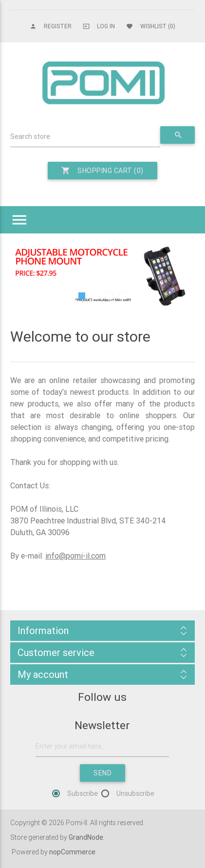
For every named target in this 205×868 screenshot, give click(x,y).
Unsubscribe (135, 793)
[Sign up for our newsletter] (102, 746)
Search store (30, 136)
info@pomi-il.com (75, 556)
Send (102, 773)
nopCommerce (72, 852)
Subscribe (83, 793)
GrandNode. (87, 837)
